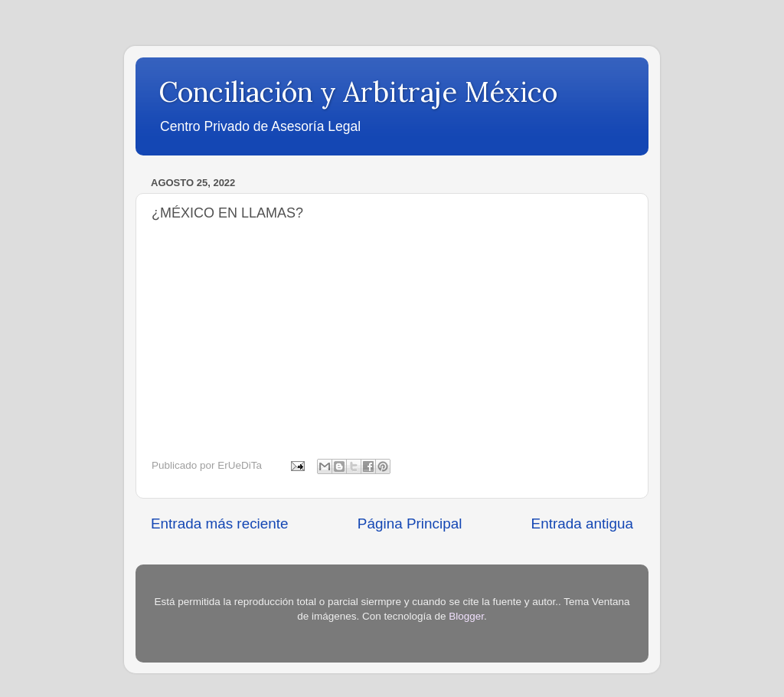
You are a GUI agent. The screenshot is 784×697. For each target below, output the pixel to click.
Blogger (466, 616)
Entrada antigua (582, 524)
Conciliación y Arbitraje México (358, 92)
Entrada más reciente (220, 524)
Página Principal (410, 524)
